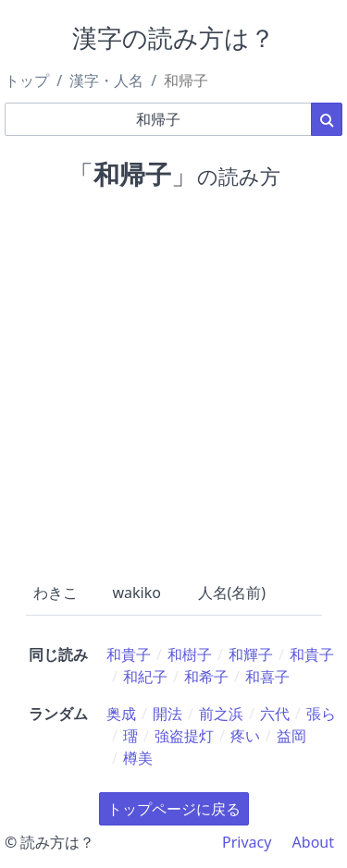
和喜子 (267, 677)
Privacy (247, 842)
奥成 (121, 714)
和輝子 (251, 654)
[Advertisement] (173, 382)
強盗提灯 (184, 736)
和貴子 (129, 654)
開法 (167, 714)
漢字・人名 (106, 80)
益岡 (291, 736)
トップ (27, 80)
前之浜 (221, 714)
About (313, 842)
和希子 (206, 677)
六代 (275, 714)
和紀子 (145, 677)
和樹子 (190, 654)
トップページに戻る (174, 809)
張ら (321, 714)
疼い (245, 736)
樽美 (138, 758)
